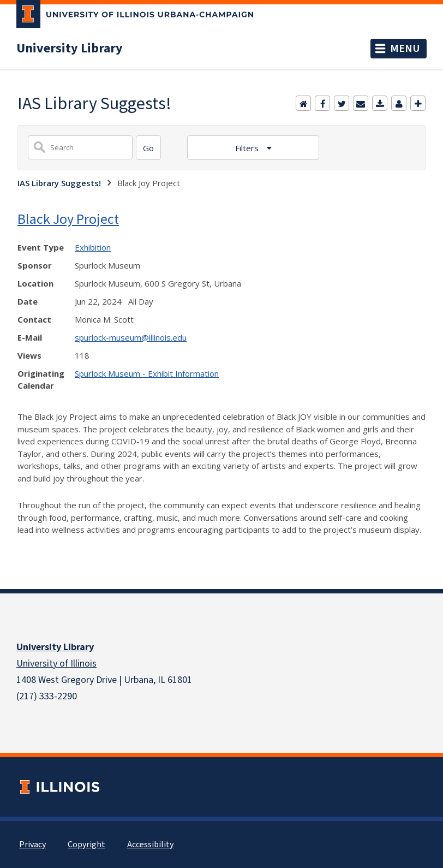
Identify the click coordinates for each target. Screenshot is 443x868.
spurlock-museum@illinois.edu (131, 337)
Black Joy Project (68, 219)
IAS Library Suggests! (59, 183)
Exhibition (93, 247)
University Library (70, 49)
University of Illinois (56, 664)
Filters (248, 148)
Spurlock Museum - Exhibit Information (147, 373)
